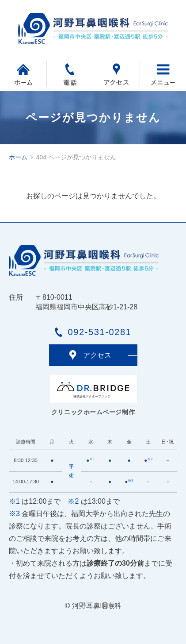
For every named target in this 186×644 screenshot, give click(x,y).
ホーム (18, 157)
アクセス (97, 355)
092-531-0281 (100, 332)
